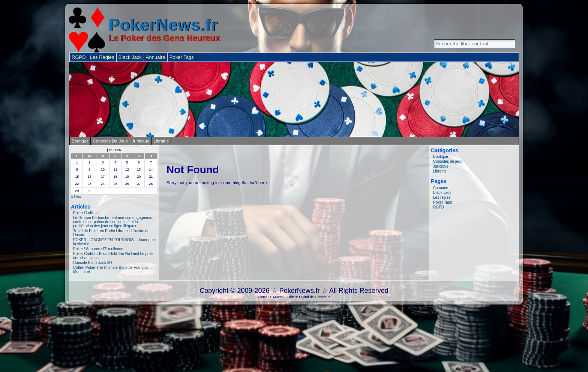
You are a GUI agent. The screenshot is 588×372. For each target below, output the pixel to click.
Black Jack (442, 193)
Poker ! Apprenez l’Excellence (98, 249)
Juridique (141, 141)
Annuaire (441, 188)
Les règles (442, 197)
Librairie (161, 141)
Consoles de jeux (110, 141)
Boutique (80, 141)
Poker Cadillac (85, 213)
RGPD (439, 207)
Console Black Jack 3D (93, 263)
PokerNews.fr (163, 25)
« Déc (76, 197)
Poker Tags (442, 202)
